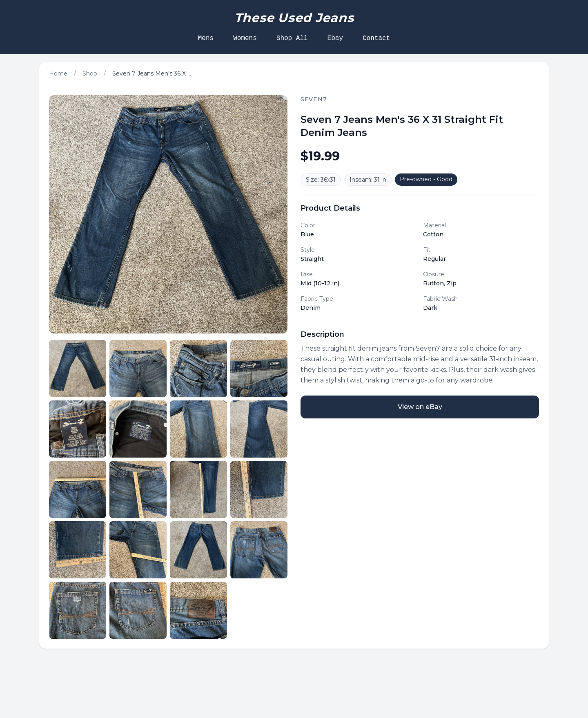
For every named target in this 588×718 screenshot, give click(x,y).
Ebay (335, 38)
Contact (376, 38)
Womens (245, 38)
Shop (90, 73)
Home (58, 73)
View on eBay (420, 407)
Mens (206, 38)
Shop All (292, 38)
